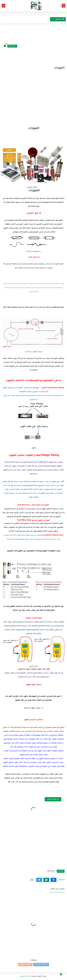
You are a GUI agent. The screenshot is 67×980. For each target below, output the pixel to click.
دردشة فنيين (25, 976)
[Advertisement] (41, 46)
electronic (12, 46)
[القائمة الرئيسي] (63, 6)
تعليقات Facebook (41, 964)
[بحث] (4, 6)
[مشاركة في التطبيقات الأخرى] (32, 880)
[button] (53, 880)
